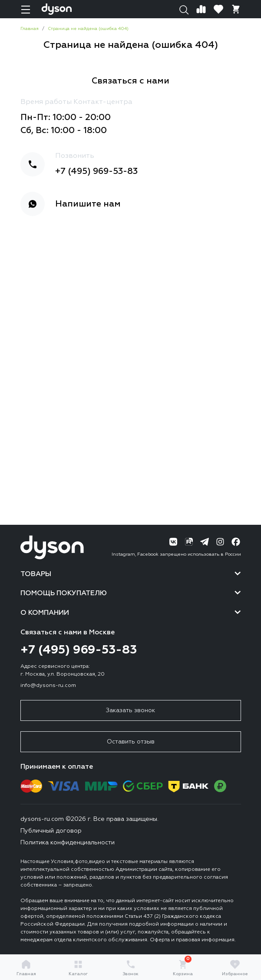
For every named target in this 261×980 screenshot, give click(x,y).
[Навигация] (26, 9)
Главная (26, 968)
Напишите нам (88, 204)
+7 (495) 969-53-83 (96, 171)
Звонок (130, 968)
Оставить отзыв (131, 742)
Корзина (183, 968)
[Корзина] (236, 9)
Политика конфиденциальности (68, 843)
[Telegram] (205, 542)
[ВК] (173, 542)
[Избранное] (218, 9)
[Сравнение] (201, 9)
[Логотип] (57, 9)
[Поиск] (184, 9)
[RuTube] (189, 542)
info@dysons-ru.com (48, 686)
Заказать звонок (130, 710)
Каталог (78, 968)
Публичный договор (51, 831)
